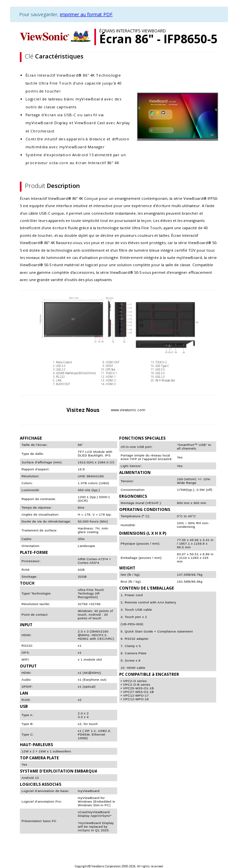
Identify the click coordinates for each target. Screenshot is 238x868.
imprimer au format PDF (86, 14)
